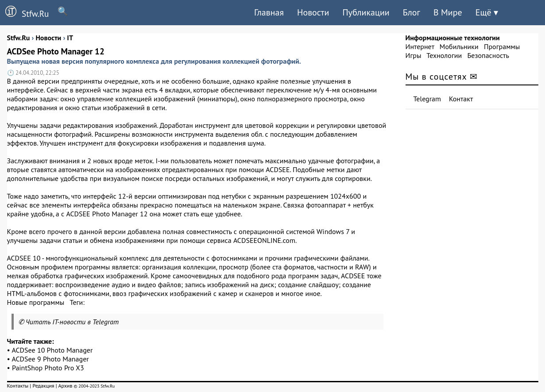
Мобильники (459, 46)
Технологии (444, 55)
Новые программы (36, 302)
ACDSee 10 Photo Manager (52, 350)
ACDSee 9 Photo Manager (50, 359)
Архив (65, 386)
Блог (412, 12)
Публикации (366, 12)
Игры (414, 55)
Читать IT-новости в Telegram (72, 322)
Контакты (18, 386)
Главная (269, 12)
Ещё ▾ (487, 12)
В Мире (448, 12)
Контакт (461, 99)
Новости (313, 12)
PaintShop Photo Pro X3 (48, 368)
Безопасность (488, 55)
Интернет (420, 46)
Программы (502, 46)
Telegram (427, 99)
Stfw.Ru (24, 12)
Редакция (43, 386)
